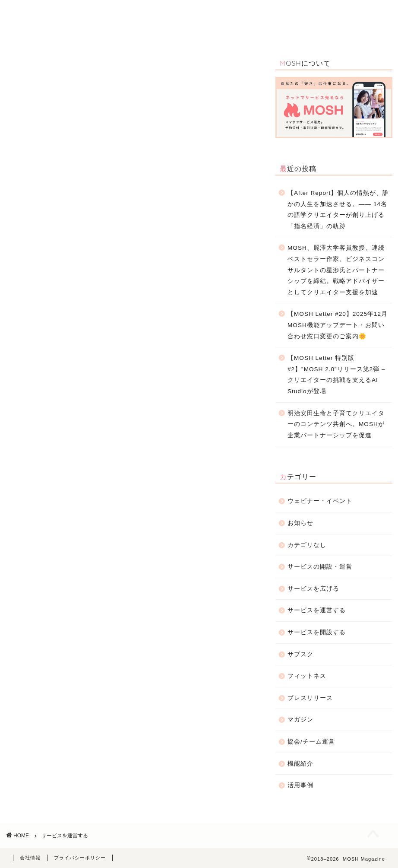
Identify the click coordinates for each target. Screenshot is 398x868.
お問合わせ (90, 31)
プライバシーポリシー (80, 858)
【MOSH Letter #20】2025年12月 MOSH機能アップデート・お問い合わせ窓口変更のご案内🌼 (338, 325)
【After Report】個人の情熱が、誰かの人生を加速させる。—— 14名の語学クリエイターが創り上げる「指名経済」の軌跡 (338, 210)
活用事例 (146, 14)
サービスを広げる (313, 589)
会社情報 (30, 858)
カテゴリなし (307, 545)
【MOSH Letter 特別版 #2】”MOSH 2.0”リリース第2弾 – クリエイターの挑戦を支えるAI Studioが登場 (336, 375)
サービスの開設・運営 (268, 14)
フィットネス (307, 676)
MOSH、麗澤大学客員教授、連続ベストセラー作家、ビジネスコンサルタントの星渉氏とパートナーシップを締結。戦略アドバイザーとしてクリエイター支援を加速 (336, 270)
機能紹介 (111, 14)
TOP (81, 14)
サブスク (300, 654)
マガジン (300, 720)
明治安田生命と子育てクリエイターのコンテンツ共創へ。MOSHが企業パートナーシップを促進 (336, 424)
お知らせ (320, 14)
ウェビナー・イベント (199, 14)
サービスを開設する (317, 632)
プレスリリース (310, 698)
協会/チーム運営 (311, 742)
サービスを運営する (317, 610)
